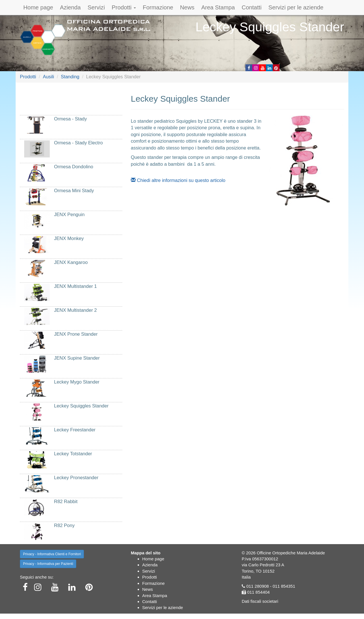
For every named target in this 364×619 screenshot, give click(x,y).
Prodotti (124, 7)
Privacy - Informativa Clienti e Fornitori (52, 554)
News (187, 7)
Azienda (70, 7)
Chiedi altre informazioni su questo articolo (178, 180)
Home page (38, 7)
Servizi (96, 7)
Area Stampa (218, 7)
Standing (70, 77)
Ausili (48, 77)
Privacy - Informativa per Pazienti (48, 564)
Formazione (158, 7)
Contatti (252, 7)
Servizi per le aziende (296, 7)
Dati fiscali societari (260, 601)
